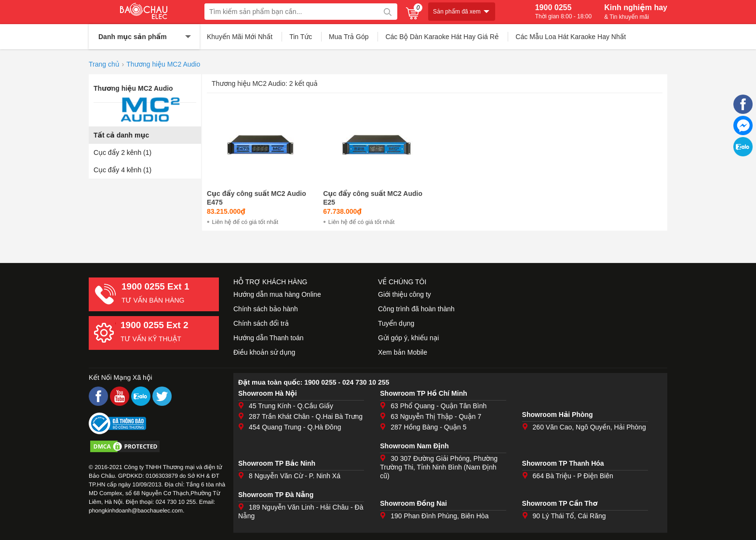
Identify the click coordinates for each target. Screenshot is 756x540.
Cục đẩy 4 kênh (122, 170)
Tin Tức (301, 37)
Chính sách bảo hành (266, 309)
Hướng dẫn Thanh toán (269, 338)
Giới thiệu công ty (405, 294)
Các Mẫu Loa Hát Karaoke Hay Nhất (571, 37)
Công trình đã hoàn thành (416, 309)
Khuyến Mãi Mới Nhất (240, 37)
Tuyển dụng (396, 323)
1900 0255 (563, 12)
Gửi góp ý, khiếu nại (408, 338)
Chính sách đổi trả (261, 323)
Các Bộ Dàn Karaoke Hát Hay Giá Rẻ (442, 37)
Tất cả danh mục (121, 135)
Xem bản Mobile (403, 352)
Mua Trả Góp (349, 37)
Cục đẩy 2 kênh (122, 152)
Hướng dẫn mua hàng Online (277, 294)
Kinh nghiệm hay (636, 12)
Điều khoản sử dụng (264, 352)
